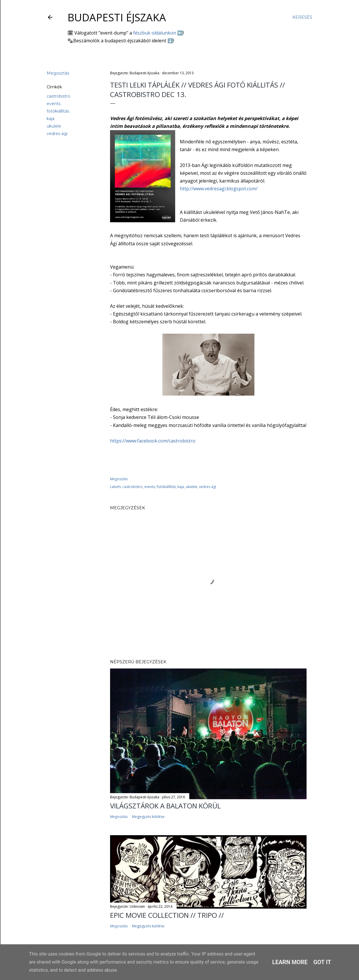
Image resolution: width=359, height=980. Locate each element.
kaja (51, 119)
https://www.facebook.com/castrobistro (153, 441)
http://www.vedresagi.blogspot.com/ (219, 189)
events (54, 104)
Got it (322, 962)
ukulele (54, 126)
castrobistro (58, 96)
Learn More (290, 962)
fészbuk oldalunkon (155, 33)
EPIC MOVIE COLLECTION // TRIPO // (167, 915)
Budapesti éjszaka (117, 17)
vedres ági (57, 134)
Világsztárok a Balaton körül (165, 806)
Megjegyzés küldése (148, 817)
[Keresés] (302, 17)
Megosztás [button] (58, 73)
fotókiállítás (58, 111)
